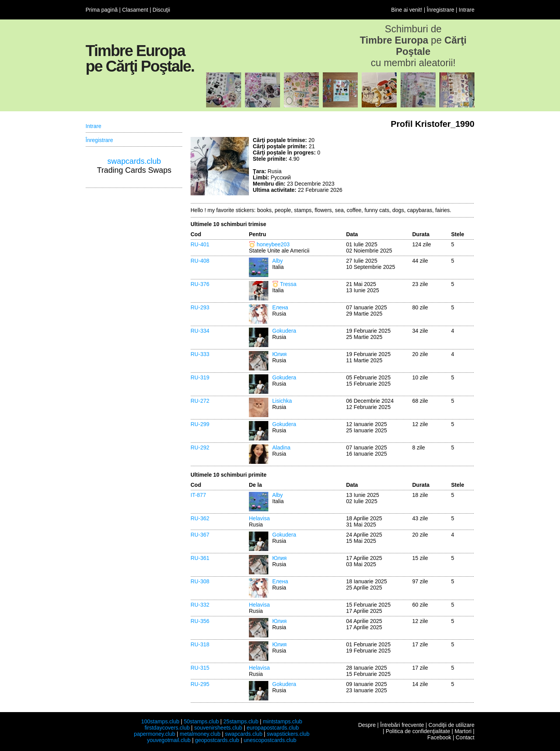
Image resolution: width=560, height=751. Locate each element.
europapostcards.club (273, 728)
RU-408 (200, 261)
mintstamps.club (283, 721)
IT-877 (198, 495)
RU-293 (200, 307)
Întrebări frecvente (402, 725)
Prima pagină (102, 10)
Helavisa (259, 518)
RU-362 (200, 518)
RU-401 (200, 244)
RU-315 (200, 668)
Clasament (135, 10)
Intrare (467, 10)
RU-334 (200, 331)
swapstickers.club (288, 734)
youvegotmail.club (169, 740)
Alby (277, 261)
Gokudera (284, 331)
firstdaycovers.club (167, 728)
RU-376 (200, 284)
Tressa (288, 284)
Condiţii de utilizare (451, 725)
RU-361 (200, 558)
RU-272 (200, 401)
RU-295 (200, 684)
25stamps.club (241, 721)
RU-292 (200, 447)
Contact (465, 737)
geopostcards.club (217, 740)
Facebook (439, 737)
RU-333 (200, 354)
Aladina (281, 447)
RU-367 (200, 535)
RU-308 (200, 581)
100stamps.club (160, 721)
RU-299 (200, 424)
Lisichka (282, 401)
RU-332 (200, 605)
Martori (463, 731)
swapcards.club (134, 161)
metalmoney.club (200, 734)
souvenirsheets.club (218, 728)
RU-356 (200, 621)
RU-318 (200, 644)
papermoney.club (154, 734)
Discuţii (161, 10)
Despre (367, 725)
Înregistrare (440, 10)
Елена (280, 307)
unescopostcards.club (270, 740)
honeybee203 (273, 244)
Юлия (279, 354)
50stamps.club (201, 721)
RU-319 (200, 377)
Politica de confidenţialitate (418, 731)
